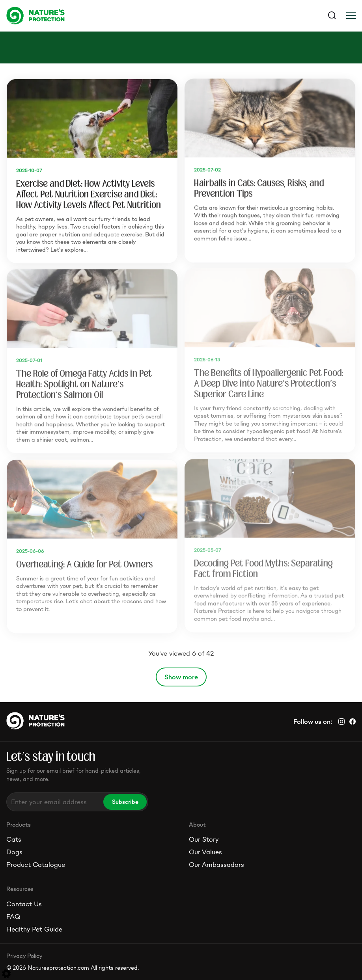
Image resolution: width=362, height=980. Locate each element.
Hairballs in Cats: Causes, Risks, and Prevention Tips (259, 187)
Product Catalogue (36, 865)
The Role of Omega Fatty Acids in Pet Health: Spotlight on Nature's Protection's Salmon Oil (84, 383)
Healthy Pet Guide (34, 929)
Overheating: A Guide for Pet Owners (84, 563)
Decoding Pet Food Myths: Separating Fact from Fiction (263, 567)
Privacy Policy (24, 956)
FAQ (13, 917)
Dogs (14, 852)
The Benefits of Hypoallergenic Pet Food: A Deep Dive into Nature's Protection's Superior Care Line (269, 382)
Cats (14, 839)
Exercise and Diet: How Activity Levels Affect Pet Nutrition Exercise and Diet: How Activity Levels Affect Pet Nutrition (89, 193)
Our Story (204, 839)
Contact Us (24, 904)
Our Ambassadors (216, 865)
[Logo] (94, 15)
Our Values (205, 852)
